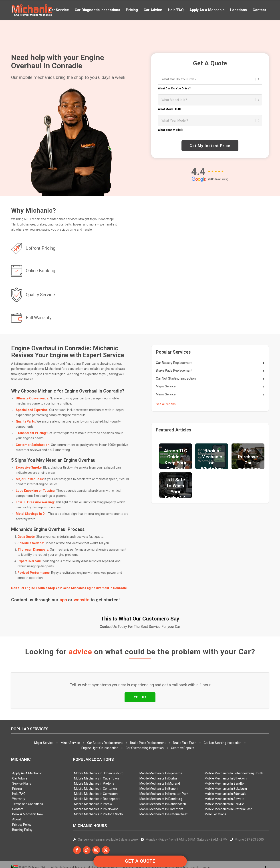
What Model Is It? (170, 109)
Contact (18, 788)
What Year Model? (171, 130)
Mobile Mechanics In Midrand (160, 763)
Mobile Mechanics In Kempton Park (164, 773)
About (17, 799)
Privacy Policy (22, 804)
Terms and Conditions (28, 783)
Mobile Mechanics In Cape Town (96, 758)
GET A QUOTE (140, 861)
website (82, 600)
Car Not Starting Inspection (176, 379)
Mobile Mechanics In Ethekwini (226, 758)
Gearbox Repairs (183, 727)
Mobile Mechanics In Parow (93, 783)
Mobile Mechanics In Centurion (95, 768)
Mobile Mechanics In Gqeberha (161, 753)
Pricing (17, 768)
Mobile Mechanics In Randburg (161, 778)
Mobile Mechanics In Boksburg (226, 768)
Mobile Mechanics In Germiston (96, 773)
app (63, 600)
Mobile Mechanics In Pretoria (94, 763)
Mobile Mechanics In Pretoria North (98, 793)
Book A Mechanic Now (28, 793)
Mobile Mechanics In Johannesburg (99, 753)
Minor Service (166, 394)
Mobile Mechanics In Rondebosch (163, 783)
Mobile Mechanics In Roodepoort (97, 778)
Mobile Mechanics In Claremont (161, 788)
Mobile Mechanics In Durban (159, 758)
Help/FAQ (19, 773)
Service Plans (22, 763)
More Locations (215, 793)
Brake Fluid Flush (185, 722)
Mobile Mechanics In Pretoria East (228, 788)
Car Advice (20, 758)
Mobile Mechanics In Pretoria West (163, 793)
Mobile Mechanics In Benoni (159, 768)
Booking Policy (22, 809)
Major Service (166, 386)
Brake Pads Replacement (174, 371)
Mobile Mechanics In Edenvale (226, 773)
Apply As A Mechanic (27, 753)
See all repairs (166, 404)
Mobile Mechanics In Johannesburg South (234, 753)
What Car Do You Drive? (174, 88)
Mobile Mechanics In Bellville (224, 783)
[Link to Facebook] (266, 847)
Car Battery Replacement (174, 363)
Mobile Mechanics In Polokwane (96, 788)
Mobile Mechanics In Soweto (225, 778)
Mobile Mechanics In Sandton (225, 763)
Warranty (19, 778)
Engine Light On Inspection (100, 727)
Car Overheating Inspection (145, 727)
